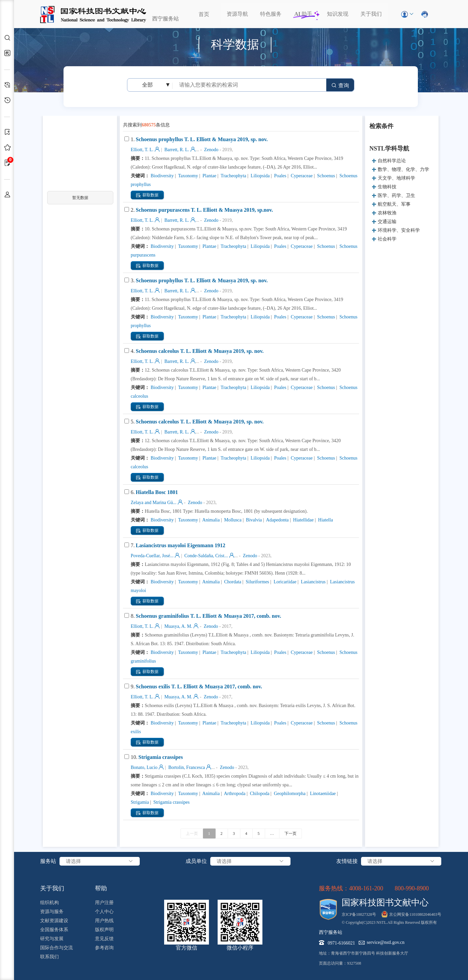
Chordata (232, 582)
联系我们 (49, 957)
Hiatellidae (303, 520)
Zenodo (211, 150)
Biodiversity (162, 176)
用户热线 (104, 921)
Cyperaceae (301, 176)
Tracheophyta (233, 176)
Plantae (209, 176)
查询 (340, 85)
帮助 (101, 888)
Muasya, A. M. (178, 626)
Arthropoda (234, 794)
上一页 (192, 834)
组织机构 (49, 903)
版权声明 (104, 930)
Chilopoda (259, 794)
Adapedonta (277, 520)
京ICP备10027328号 (359, 914)
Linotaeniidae (322, 794)
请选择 (100, 861)
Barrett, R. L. (176, 150)
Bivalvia (253, 520)
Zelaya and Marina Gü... (154, 503)
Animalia (210, 520)
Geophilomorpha (289, 794)
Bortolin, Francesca (186, 767)
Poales (279, 176)
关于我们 (371, 14)
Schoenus (325, 176)
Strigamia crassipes (171, 802)
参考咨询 (104, 948)
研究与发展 (52, 939)
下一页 (290, 834)
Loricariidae (284, 582)
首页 (204, 14)
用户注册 (104, 903)
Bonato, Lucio (144, 767)
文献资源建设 (54, 921)
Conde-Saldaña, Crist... (206, 556)
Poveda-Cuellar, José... (152, 556)
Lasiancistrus (313, 582)
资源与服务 (52, 912)
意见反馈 (104, 939)
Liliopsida (259, 176)
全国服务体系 (54, 930)
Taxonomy (188, 176)
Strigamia (140, 802)
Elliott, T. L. (142, 150)
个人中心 (104, 912)
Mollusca (232, 520)
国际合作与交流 (56, 948)
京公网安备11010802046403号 (415, 914)
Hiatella (325, 520)
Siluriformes (257, 582)
